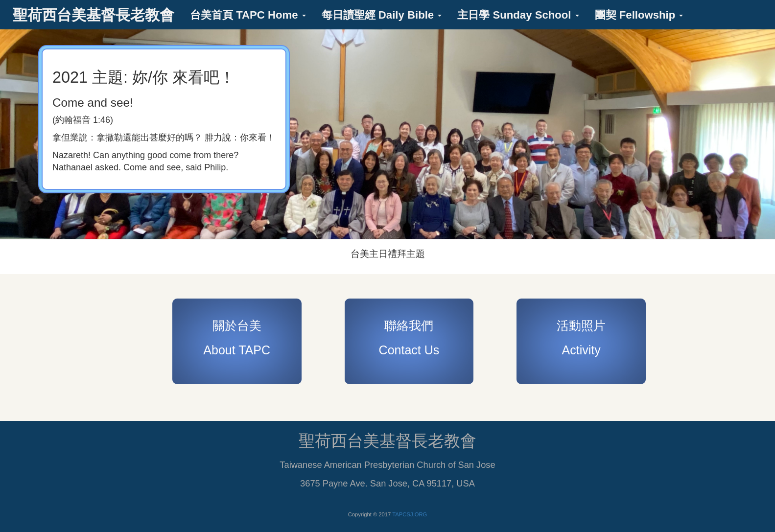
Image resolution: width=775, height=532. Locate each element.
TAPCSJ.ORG (410, 514)
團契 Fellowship (639, 15)
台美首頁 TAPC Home (248, 15)
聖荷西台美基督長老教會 (94, 15)
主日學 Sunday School (518, 15)
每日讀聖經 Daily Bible (382, 15)
